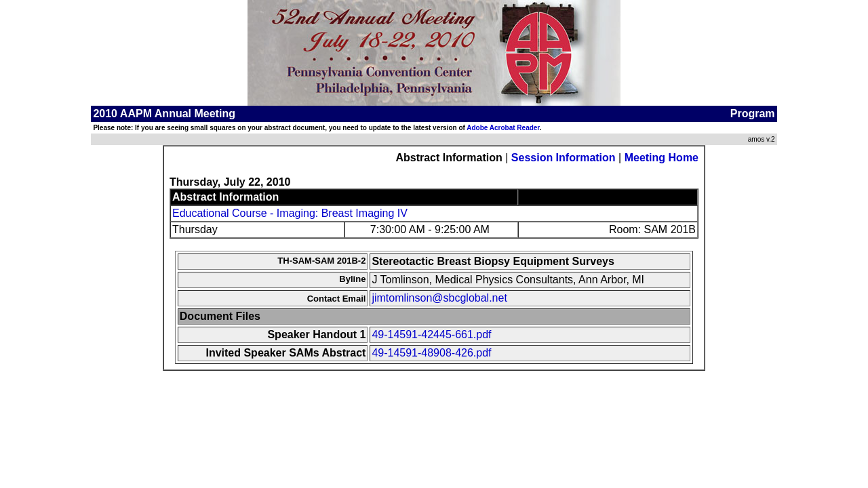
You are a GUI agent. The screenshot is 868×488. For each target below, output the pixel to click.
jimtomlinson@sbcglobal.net (439, 298)
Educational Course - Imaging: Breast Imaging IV (290, 213)
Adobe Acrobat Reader (503, 128)
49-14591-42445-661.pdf (431, 334)
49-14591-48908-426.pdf (431, 353)
